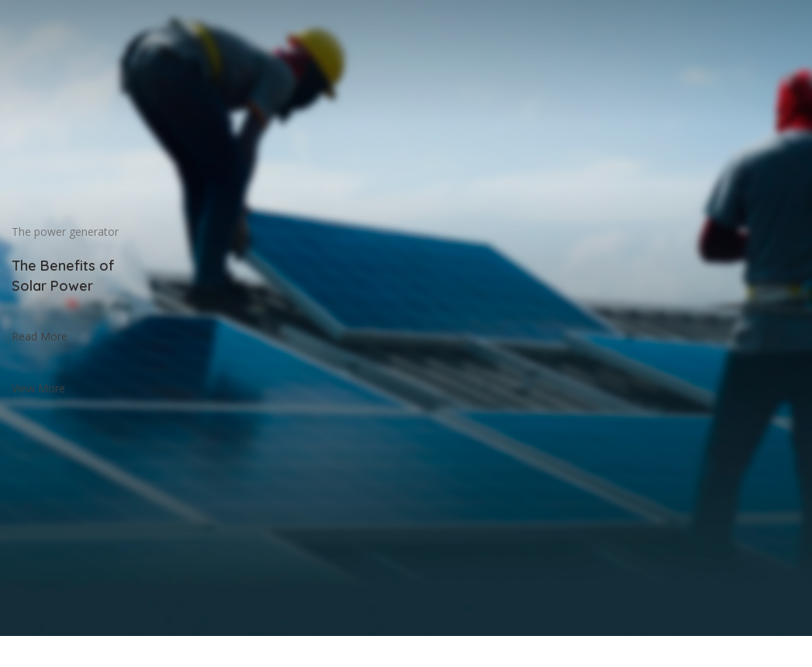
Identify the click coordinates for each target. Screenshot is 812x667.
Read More (40, 336)
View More (38, 388)
